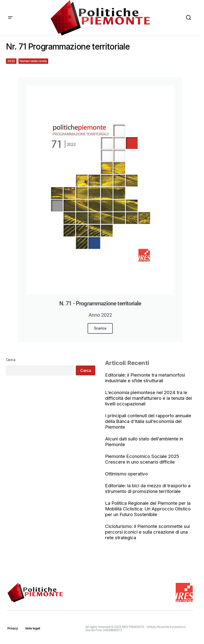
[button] (10, 18)
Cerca (11, 360)
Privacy (13, 628)
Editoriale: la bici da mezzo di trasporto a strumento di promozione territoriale (148, 488)
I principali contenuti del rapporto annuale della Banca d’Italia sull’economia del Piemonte (148, 421)
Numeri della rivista (33, 61)
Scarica (100, 328)
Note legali (33, 628)
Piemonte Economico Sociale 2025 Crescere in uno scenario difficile (142, 459)
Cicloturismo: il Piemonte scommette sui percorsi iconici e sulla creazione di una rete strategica (147, 532)
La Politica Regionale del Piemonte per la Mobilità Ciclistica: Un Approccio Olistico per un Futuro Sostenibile (148, 509)
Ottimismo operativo (126, 474)
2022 (11, 61)
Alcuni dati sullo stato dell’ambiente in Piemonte (144, 442)
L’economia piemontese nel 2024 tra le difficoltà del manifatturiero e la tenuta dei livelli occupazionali (149, 398)
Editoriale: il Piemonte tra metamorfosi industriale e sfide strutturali (145, 378)
